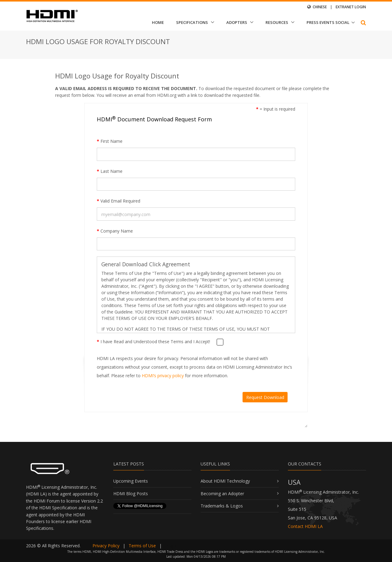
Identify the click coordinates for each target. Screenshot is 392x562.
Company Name (115, 231)
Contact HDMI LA (305, 526)
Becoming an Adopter (222, 494)
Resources (277, 22)
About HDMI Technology (225, 481)
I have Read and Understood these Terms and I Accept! (153, 342)
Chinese (320, 7)
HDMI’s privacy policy (163, 376)
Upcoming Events (131, 481)
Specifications (192, 22)
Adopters (237, 22)
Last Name (110, 171)
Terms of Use (142, 546)
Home (158, 22)
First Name (110, 141)
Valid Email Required (119, 201)
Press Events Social (328, 22)
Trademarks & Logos (222, 506)
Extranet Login (351, 7)
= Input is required (276, 109)
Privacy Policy (106, 546)
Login (171, 546)
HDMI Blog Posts (131, 494)
